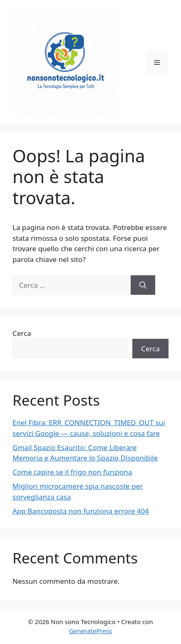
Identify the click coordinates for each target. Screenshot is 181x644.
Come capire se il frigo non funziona (72, 472)
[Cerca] (143, 285)
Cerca (22, 333)
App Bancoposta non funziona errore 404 (81, 511)
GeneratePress (90, 631)
